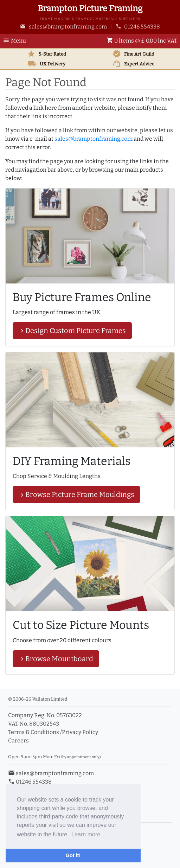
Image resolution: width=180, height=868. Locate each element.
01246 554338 (138, 27)
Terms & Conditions (34, 732)
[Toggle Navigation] (17, 41)
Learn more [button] (86, 834)
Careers (18, 741)
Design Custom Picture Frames (72, 331)
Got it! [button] (73, 855)
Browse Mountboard (56, 659)
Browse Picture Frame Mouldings (76, 494)
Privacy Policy (80, 732)
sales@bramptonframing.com (63, 27)
